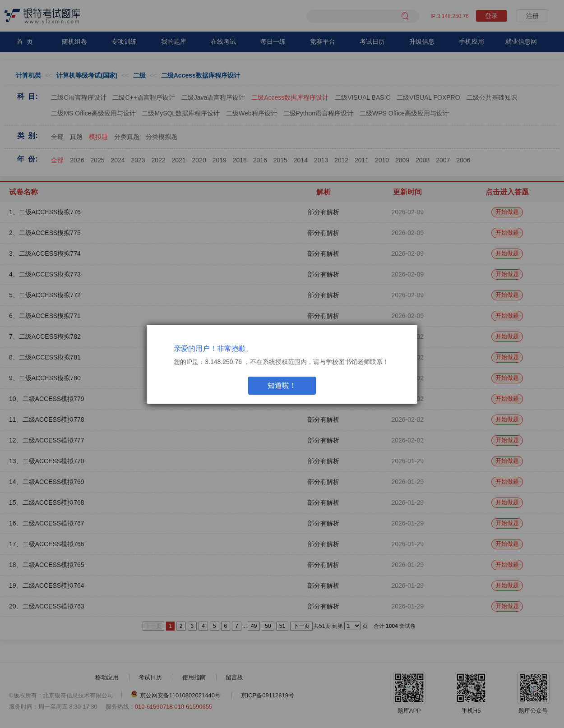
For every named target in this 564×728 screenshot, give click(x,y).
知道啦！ (282, 385)
